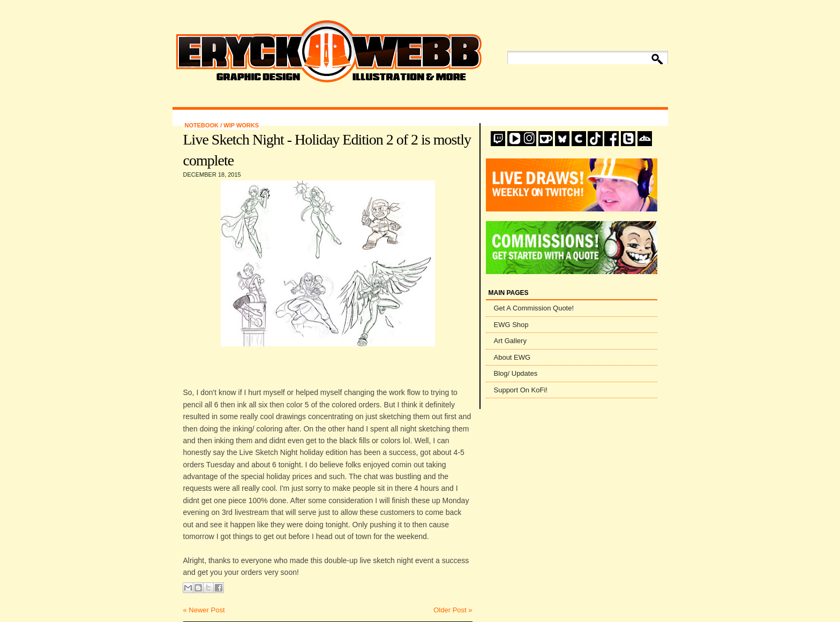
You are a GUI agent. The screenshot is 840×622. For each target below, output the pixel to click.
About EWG (512, 357)
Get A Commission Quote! (534, 308)
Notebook (203, 125)
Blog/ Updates (516, 373)
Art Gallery (510, 341)
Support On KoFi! (521, 390)
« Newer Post (204, 610)
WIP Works (241, 125)
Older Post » (453, 610)
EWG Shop (511, 325)
